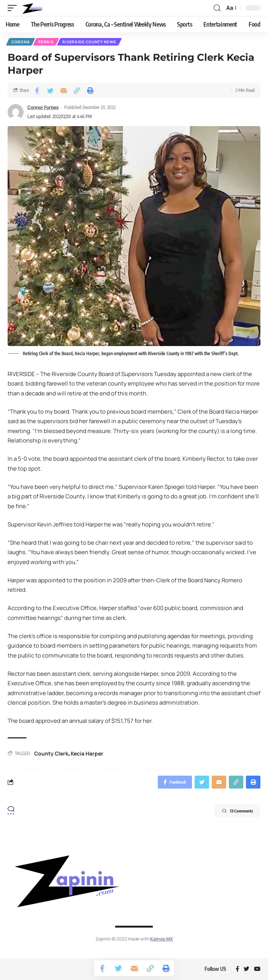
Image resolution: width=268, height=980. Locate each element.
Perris (46, 42)
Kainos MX (162, 939)
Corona (21, 42)
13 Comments (237, 811)
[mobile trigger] (14, 8)
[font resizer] (231, 8)
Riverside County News (89, 42)
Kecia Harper (87, 753)
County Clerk (51, 753)
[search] (217, 8)
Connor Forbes (43, 107)
